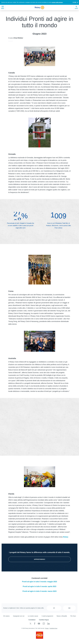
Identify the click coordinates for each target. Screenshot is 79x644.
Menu (3, 7)
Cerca (76, 7)
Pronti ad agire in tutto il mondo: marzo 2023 (39, 591)
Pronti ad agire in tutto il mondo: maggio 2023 (39, 582)
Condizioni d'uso (53, 628)
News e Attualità (62, 616)
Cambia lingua (44, 620)
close (75, 2)
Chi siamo (6, 616)
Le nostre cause (33, 616)
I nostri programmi (47, 616)
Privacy (47, 628)
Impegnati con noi (19, 616)
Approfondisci (39, 559)
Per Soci (73, 616)
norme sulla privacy (57, 2)
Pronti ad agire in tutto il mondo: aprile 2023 (39, 586)
